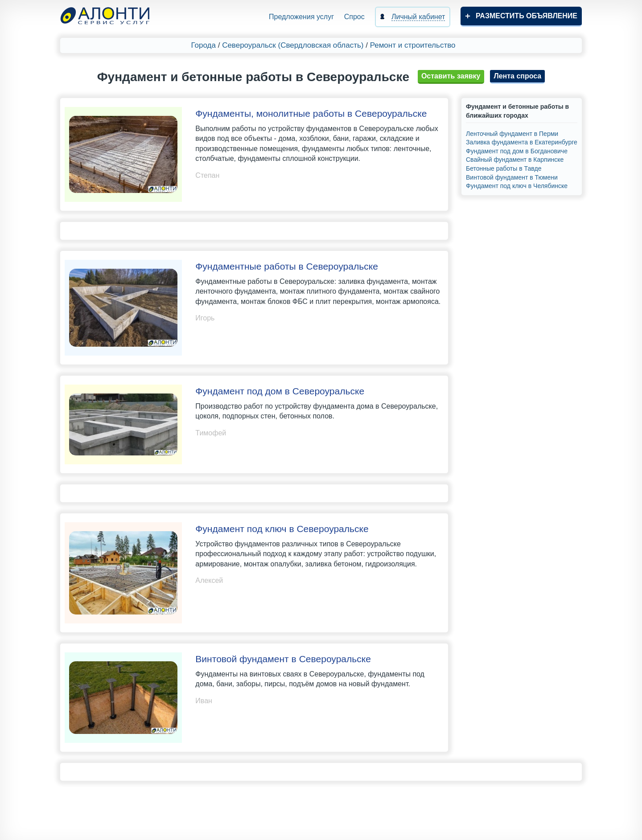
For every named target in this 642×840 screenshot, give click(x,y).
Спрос (354, 17)
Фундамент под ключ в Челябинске (517, 186)
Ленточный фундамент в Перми (512, 134)
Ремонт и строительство (413, 45)
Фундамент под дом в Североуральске (280, 391)
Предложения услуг (301, 17)
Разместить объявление (527, 16)
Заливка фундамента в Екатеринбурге (522, 142)
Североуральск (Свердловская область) (293, 45)
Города (204, 45)
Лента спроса (517, 76)
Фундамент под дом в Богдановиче (517, 151)
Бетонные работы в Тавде (504, 168)
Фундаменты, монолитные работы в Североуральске (311, 113)
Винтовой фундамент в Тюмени (512, 177)
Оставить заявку (451, 76)
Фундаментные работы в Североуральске (287, 266)
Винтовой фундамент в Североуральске (283, 659)
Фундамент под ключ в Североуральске (282, 529)
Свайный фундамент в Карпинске (515, 160)
